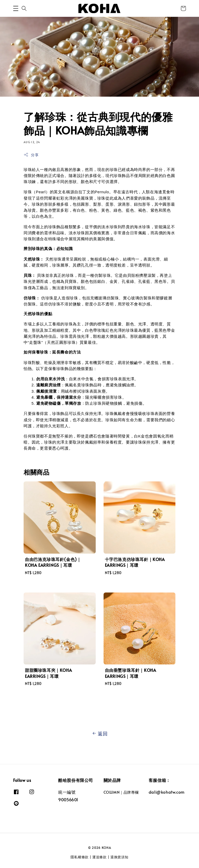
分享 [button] (31, 155)
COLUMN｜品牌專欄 (121, 792)
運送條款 (99, 857)
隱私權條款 (80, 857)
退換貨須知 (119, 857)
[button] (16, 8)
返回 (99, 734)
